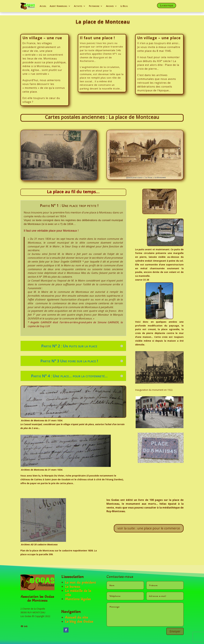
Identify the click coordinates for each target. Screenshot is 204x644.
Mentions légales (78, 596)
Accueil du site (76, 614)
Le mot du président (80, 579)
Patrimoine (94, 6)
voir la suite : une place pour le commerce (149, 525)
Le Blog (124, 6)
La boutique (167, 5)
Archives (110, 6)
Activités (78, 6)
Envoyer (175, 628)
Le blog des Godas (79, 618)
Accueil (43, 6)
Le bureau (73, 584)
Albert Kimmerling (58, 6)
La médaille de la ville (78, 590)
